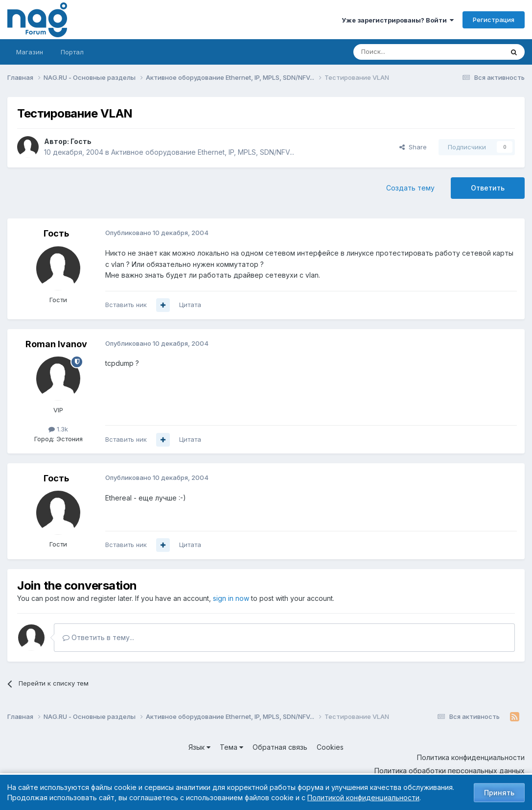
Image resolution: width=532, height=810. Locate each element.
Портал (72, 52)
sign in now (231, 598)
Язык (199, 747)
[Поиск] (401, 52)
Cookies (330, 747)
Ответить (488, 188)
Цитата (190, 305)
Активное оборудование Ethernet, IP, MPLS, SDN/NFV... (203, 152)
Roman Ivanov (56, 344)
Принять (499, 793)
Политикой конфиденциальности (363, 798)
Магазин (30, 52)
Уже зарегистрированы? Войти (398, 20)
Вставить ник (126, 305)
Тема (231, 747)
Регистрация (494, 20)
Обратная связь (280, 747)
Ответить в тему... (98, 637)
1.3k (58, 429)
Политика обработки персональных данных (450, 771)
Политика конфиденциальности (471, 757)
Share (413, 147)
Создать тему (410, 188)
